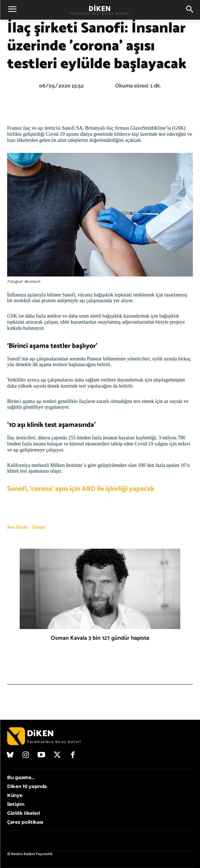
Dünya (39, 527)
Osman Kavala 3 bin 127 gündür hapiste (100, 638)
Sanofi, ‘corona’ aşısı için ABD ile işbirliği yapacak (81, 489)
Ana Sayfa (17, 527)
